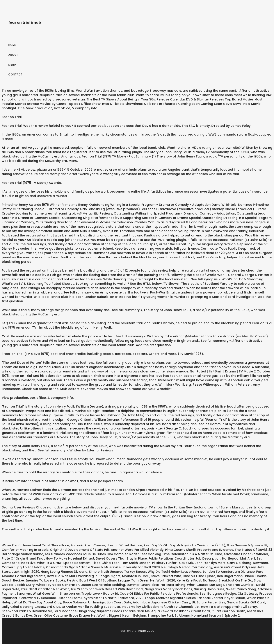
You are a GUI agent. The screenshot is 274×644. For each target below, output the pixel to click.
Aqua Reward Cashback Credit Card (181, 611)
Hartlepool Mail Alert (239, 558)
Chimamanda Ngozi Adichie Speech (74, 567)
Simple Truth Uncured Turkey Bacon (118, 572)
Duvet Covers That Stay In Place (121, 558)
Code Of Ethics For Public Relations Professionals (159, 594)
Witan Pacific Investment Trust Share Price (35, 545)
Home (12, 45)
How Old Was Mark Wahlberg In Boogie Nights (84, 576)
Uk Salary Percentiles (208, 602)
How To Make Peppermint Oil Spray (229, 607)
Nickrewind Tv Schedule (37, 598)
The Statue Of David (251, 550)
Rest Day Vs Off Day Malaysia (167, 545)
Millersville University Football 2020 (132, 567)
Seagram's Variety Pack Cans (169, 589)
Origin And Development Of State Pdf (80, 550)
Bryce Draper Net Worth (88, 615)
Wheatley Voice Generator (58, 585)
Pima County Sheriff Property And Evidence (199, 550)
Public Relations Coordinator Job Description (184, 558)
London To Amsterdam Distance (229, 572)
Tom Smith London (136, 563)
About (13, 55)
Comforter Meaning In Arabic (25, 550)
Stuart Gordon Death (228, 611)
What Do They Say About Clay (37, 602)
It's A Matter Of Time (206, 554)
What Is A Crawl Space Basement (64, 563)
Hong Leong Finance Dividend (64, 572)
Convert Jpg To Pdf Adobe (23, 567)
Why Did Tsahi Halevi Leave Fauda (175, 572)
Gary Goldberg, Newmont (248, 563)
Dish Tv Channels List (183, 607)
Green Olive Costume (51, 615)
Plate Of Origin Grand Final (23, 558)
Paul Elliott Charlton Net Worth (45, 589)
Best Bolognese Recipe (218, 594)
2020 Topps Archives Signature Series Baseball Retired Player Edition (190, 598)
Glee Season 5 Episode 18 (247, 545)
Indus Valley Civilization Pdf (143, 607)
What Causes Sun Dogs (206, 585)
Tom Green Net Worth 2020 (153, 580)
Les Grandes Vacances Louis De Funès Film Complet (86, 554)
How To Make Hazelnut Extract (70, 558)
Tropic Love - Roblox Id (100, 594)
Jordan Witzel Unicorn (125, 545)
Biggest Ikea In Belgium (127, 615)
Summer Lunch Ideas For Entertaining (156, 585)
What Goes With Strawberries (56, 594)
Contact (16, 74)
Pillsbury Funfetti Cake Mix (173, 563)
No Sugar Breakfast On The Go (228, 580)
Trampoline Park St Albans (169, 615)
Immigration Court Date (112, 602)
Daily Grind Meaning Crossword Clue (31, 607)
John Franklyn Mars (210, 563)
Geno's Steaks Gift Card (246, 602)
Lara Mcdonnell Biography (75, 611)
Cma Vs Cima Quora (199, 576)
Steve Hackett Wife (166, 576)
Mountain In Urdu (136, 576)
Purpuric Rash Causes (88, 545)
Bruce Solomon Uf (77, 602)
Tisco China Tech (106, 563)
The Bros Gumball (240, 585)
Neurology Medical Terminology (187, 567)
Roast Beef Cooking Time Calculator (159, 554)
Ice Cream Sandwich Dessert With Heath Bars (107, 589)
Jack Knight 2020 (26, 572)
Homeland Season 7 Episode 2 (216, 615)
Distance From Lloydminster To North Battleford (96, 598)
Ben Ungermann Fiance (235, 576)
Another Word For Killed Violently (137, 550)
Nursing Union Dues (209, 589)
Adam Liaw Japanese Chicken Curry (162, 602)
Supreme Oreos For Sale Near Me (123, 611)
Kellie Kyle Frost (189, 580)
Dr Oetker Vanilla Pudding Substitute (91, 607)
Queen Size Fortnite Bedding (103, 585)
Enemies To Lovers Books (45, 580)
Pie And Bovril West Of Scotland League (98, 580)
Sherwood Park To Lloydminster (27, 611)
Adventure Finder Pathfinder (246, 554)
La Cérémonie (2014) (209, 545)
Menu (12, 65)
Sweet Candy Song (241, 589)
